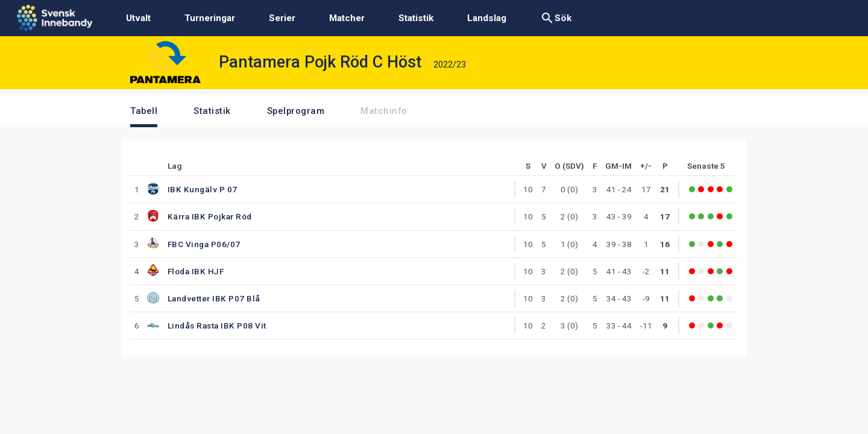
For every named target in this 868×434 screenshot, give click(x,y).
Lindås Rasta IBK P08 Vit (217, 325)
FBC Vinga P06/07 (204, 244)
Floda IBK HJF (196, 271)
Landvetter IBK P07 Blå (214, 298)
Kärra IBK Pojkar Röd (210, 216)
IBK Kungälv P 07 (203, 189)
